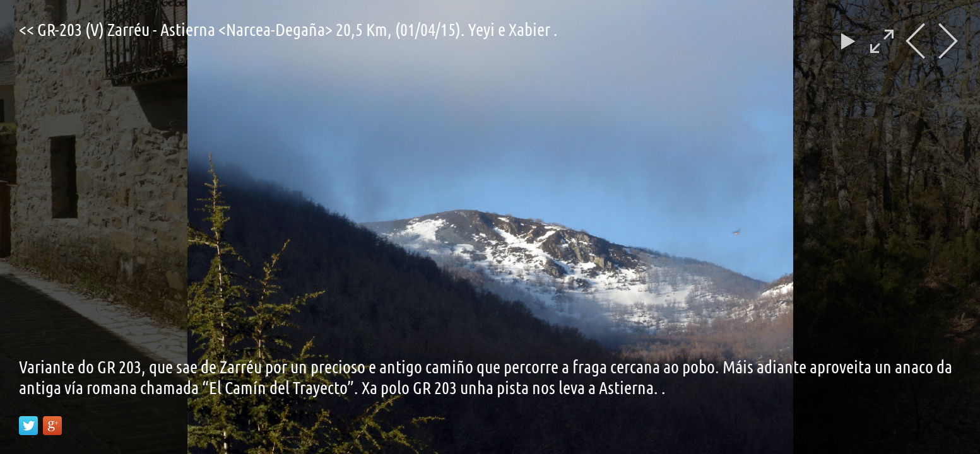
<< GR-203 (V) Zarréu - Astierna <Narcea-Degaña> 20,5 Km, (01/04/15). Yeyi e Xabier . (288, 29)
